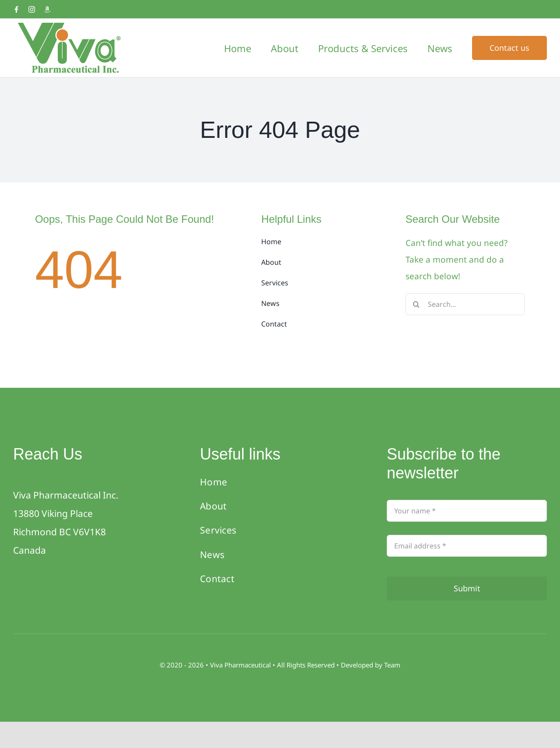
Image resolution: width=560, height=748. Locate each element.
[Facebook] (16, 9)
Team (392, 665)
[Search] (416, 304)
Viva (217, 665)
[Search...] (465, 304)
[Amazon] (47, 9)
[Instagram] (32, 9)
